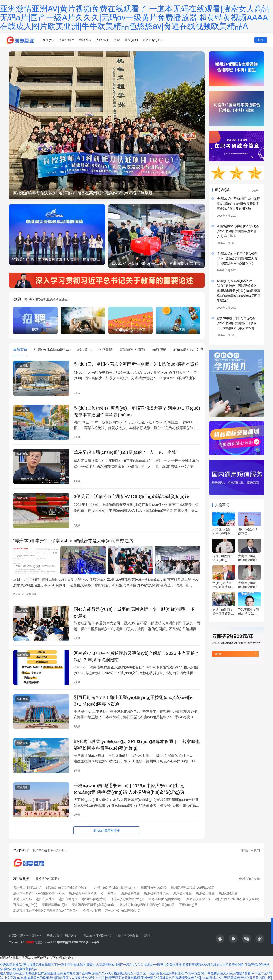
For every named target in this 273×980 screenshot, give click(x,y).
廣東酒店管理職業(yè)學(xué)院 (93, 905)
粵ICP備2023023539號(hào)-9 (78, 942)
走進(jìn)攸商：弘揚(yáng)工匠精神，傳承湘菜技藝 (223, 558)
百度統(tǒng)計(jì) (25, 905)
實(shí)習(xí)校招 (132, 349)
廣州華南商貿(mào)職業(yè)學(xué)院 (39, 893)
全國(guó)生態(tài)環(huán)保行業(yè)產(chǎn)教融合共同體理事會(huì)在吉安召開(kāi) (238, 204)
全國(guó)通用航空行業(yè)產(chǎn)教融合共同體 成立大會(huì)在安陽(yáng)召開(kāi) (237, 258)
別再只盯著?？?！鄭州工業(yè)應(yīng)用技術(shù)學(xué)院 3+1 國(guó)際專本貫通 (133, 701)
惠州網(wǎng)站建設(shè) (123, 911)
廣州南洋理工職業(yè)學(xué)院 (193, 888)
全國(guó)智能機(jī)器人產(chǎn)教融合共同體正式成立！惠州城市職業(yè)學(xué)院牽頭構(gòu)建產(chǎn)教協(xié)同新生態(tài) (239, 291)
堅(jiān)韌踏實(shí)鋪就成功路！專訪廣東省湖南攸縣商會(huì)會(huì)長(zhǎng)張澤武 (223, 585)
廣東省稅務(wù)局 (198, 899)
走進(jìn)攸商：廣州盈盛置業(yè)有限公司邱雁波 (223, 612)
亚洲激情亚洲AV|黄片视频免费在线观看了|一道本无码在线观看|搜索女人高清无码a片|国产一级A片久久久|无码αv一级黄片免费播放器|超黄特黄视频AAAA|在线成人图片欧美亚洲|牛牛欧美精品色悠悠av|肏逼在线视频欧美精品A (135, 17)
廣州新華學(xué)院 (54, 905)
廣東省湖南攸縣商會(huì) (86, 893)
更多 (257, 190)
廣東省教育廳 (130, 893)
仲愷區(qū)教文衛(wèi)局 (127, 899)
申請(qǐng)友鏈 (250, 879)
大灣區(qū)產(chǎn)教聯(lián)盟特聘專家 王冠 (249, 585)
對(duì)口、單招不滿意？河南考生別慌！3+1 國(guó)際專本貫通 (136, 364)
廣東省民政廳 (228, 893)
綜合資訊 (84, 349)
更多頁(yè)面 (151, 40)
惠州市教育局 (68, 899)
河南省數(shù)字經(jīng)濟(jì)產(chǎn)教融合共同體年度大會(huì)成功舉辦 (238, 231)
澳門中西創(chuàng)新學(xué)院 (237, 899)
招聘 (117, 40)
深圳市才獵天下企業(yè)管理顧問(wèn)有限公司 (46, 911)
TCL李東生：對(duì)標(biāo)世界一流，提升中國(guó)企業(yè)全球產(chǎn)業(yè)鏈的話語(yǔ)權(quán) (249, 612)
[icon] (220, 939)
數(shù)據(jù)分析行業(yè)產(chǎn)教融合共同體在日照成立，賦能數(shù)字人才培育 (237, 323)
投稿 (261, 40)
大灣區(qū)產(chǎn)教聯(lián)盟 (115, 888)
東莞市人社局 (22, 899)
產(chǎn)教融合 (128, 935)
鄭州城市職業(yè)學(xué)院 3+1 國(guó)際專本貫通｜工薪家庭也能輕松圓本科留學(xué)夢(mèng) (137, 745)
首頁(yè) (48, 40)
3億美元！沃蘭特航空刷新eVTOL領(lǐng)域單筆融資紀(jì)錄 (131, 496)
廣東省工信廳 (205, 893)
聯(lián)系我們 (250, 850)
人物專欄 (102, 40)
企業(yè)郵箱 (92, 911)
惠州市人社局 (45, 899)
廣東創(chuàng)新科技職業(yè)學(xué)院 (147, 905)
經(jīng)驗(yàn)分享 (188, 349)
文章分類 (65, 40)
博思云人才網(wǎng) (27, 888)
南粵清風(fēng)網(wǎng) (165, 899)
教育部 (112, 893)
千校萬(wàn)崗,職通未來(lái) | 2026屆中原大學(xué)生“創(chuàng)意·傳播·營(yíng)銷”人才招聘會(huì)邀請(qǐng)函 (129, 789)
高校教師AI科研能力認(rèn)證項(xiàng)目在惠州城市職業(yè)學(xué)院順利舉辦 (83, 193)
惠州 (148, 935)
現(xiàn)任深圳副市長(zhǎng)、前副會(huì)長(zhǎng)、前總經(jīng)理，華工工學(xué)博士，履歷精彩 (249, 531)
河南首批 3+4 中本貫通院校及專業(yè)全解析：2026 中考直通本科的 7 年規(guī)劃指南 (136, 657)
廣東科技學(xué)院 (154, 888)
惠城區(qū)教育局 (94, 899)
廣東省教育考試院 (156, 893)
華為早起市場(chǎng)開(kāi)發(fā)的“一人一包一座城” (125, 452)
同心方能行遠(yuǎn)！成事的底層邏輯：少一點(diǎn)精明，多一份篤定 (136, 612)
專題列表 (85, 40)
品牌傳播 (159, 349)
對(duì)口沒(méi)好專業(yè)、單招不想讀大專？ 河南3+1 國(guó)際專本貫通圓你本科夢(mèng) (137, 411)
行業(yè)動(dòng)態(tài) (52, 349)
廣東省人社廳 (182, 893)
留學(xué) (131, 40)
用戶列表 (71, 935)
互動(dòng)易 (188, 905)
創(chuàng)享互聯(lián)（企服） (67, 888)
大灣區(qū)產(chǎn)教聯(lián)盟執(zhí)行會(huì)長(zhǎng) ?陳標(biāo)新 (224, 531)
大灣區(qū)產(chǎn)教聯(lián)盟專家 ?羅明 (249, 558)
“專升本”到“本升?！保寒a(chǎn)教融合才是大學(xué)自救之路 (73, 541)
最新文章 (20, 349)
